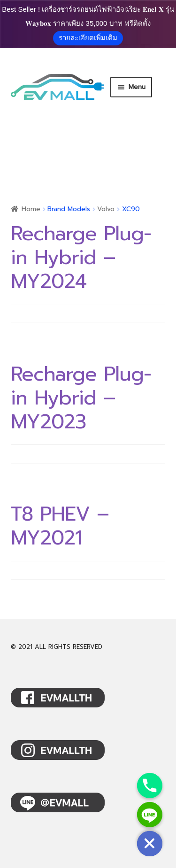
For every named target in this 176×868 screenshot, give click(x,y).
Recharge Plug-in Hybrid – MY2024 (81, 257)
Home (31, 209)
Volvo (106, 209)
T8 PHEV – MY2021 (60, 526)
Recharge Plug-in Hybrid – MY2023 (81, 398)
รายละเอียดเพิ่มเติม (88, 38)
